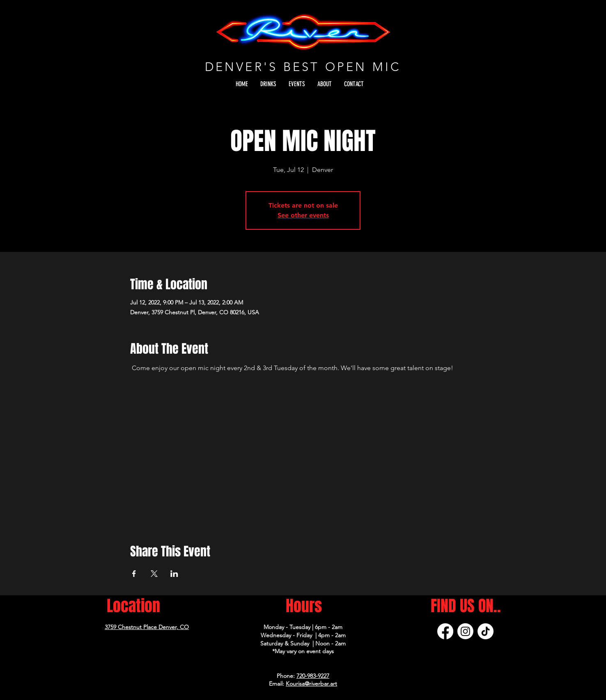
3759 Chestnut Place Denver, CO (147, 627)
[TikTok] (485, 631)
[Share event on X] (154, 574)
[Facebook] (445, 631)
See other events (303, 215)
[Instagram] (465, 631)
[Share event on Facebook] (134, 574)
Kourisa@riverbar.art (311, 684)
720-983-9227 (313, 676)
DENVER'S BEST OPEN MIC (303, 67)
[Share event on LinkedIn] (174, 574)
